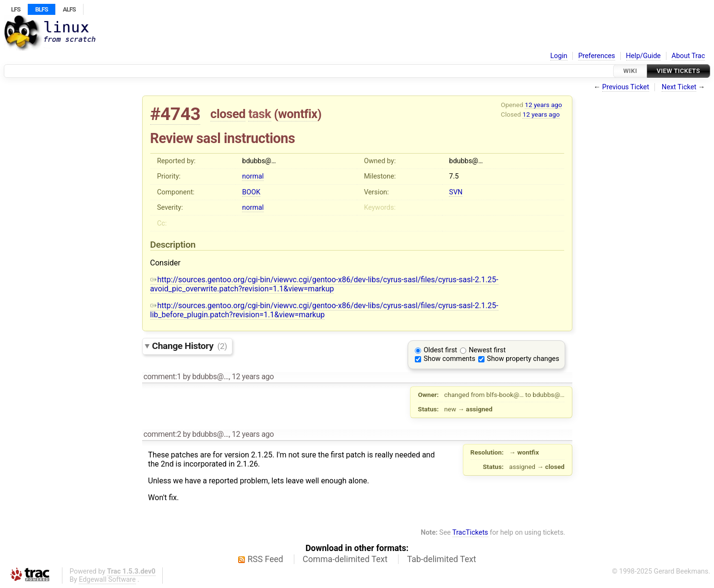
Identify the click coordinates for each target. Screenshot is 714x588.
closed (228, 114)
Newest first (487, 350)
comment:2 (162, 434)
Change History (190, 346)
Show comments (449, 359)
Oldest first (440, 350)
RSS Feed (266, 559)
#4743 (175, 114)
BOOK (251, 192)
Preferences (597, 56)
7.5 (454, 176)
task (260, 114)
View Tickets (678, 71)
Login (559, 56)
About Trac (689, 56)
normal (253, 176)
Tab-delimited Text (442, 559)
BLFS (41, 9)
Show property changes (523, 359)
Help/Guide (643, 56)
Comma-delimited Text (345, 559)
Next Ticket (679, 87)
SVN (456, 192)
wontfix (298, 114)
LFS (16, 9)
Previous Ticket (626, 87)
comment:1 (162, 377)
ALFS (69, 9)
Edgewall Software (107, 580)
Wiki (630, 71)
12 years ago (543, 105)
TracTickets (470, 533)
